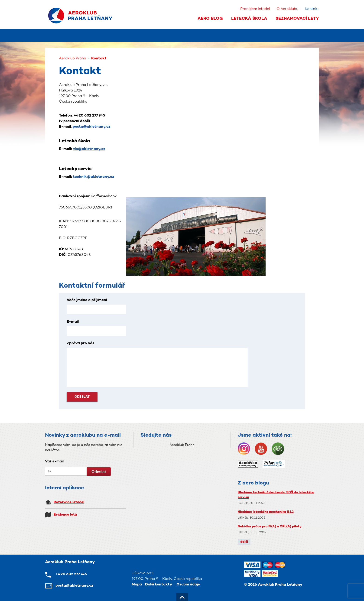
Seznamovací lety (297, 19)
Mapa (137, 585)
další (244, 542)
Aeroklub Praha (182, 445)
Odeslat (82, 397)
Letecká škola (249, 19)
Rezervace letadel (69, 502)
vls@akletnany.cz (89, 149)
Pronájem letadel (255, 9)
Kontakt (312, 9)
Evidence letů (65, 515)
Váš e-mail (54, 462)
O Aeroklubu (287, 9)
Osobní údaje (188, 585)
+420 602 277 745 (71, 574)
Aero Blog (210, 19)
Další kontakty (159, 585)
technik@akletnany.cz (93, 177)
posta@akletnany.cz (91, 127)
